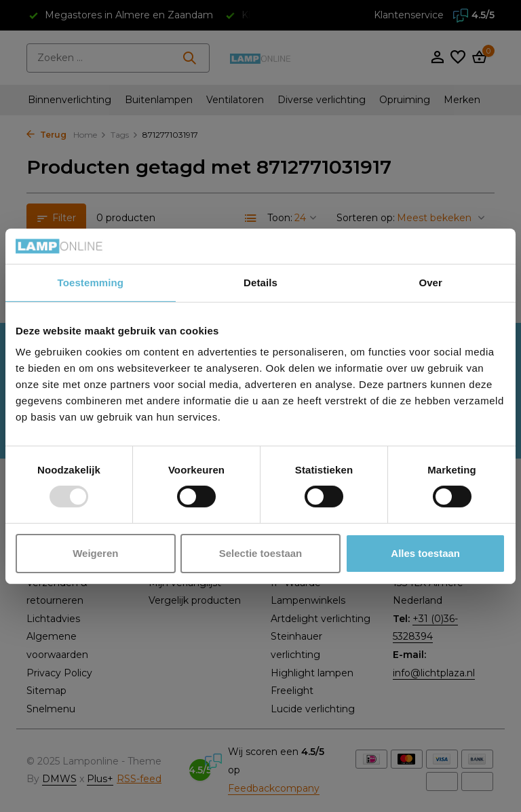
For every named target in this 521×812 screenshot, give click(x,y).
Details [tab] (260, 283)
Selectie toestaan (261, 553)
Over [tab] (430, 283)
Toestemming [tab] (91, 283)
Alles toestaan (425, 553)
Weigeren (95, 553)
